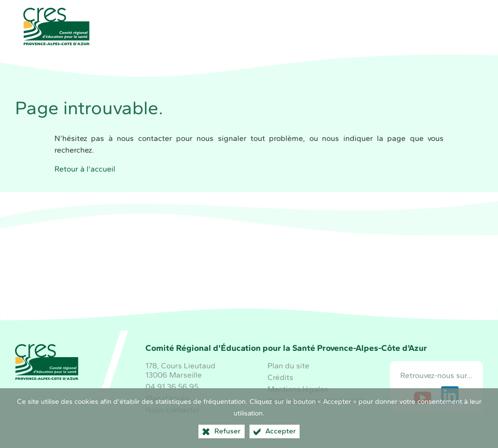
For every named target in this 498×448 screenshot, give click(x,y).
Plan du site (288, 366)
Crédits (280, 377)
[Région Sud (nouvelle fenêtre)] (177, 281)
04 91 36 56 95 (172, 387)
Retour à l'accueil (85, 169)
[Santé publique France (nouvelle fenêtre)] (249, 281)
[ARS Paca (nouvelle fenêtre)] (321, 281)
